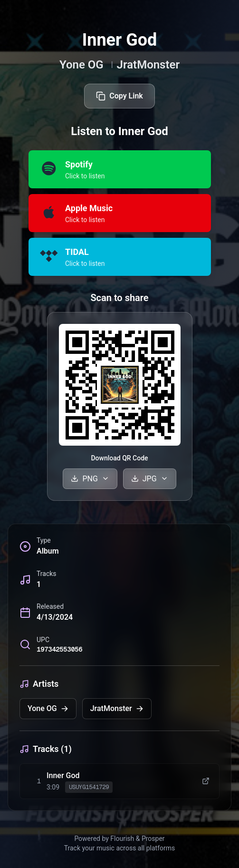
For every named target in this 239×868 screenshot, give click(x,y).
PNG (90, 479)
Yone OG (81, 65)
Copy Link (119, 96)
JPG (150, 479)
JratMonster (148, 65)
